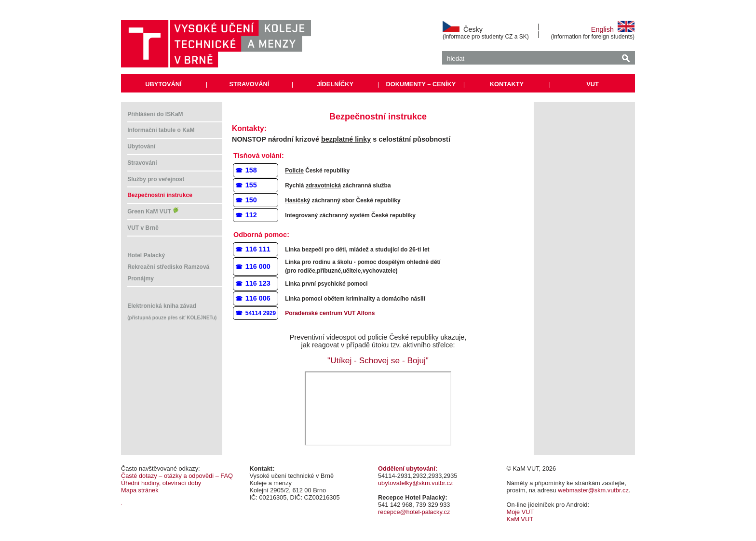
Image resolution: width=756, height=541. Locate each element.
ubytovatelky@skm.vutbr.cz (415, 483)
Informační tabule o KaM (161, 130)
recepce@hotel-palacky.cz (414, 512)
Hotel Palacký (146, 255)
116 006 (258, 298)
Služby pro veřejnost (156, 179)
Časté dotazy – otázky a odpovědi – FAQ (177, 476)
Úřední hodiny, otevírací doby (161, 483)
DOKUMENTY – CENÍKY (421, 84)
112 (251, 215)
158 (251, 170)
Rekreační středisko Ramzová (168, 267)
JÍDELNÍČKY (335, 84)
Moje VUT (520, 512)
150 (251, 200)
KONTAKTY (507, 84)
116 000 (258, 266)
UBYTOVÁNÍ (163, 84)
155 (251, 185)
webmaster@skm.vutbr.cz (593, 490)
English (613, 29)
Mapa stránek (140, 490)
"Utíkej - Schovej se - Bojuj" (378, 360)
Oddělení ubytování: (408, 468)
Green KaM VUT (153, 211)
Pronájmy (141, 278)
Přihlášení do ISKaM (155, 114)
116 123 (258, 283)
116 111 (258, 249)
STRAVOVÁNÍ (249, 84)
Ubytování (141, 146)
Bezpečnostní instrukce (160, 195)
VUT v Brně (143, 228)
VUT (593, 84)
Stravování (142, 163)
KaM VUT (520, 519)
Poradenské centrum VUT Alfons (330, 313)
